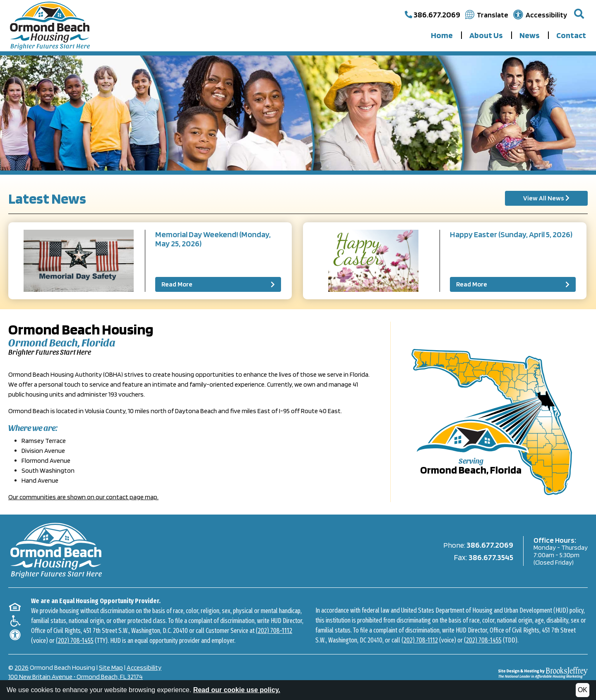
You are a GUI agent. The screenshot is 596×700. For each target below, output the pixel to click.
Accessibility (144, 666)
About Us (486, 35)
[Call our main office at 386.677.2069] (433, 14)
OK (583, 690)
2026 (22, 666)
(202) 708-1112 (274, 629)
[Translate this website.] (487, 15)
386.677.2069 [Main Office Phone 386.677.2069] (490, 544)
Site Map (111, 666)
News (530, 35)
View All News (546, 198)
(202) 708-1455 (75, 639)
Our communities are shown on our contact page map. (83, 497)
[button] (579, 14)
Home (442, 35)
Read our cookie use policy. (237, 690)
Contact (571, 35)
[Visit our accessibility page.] (540, 15)
